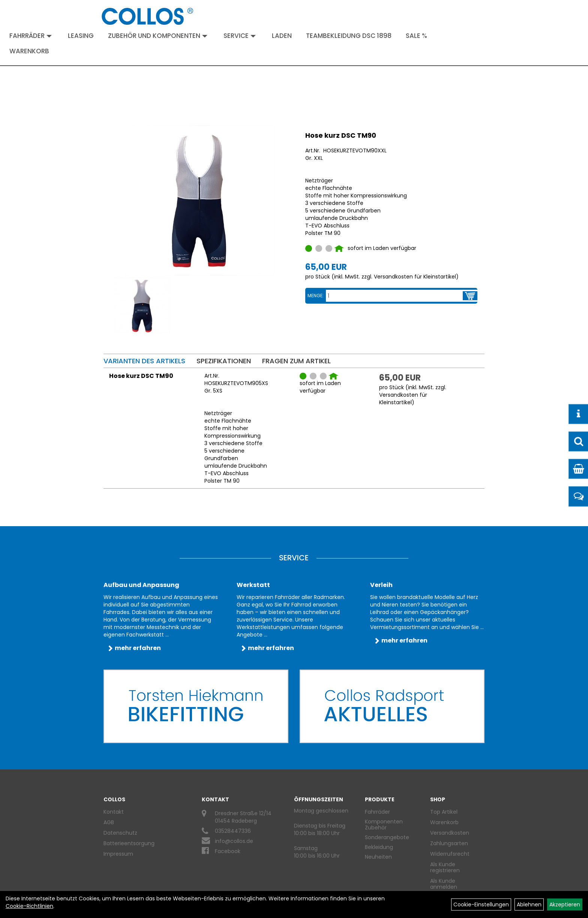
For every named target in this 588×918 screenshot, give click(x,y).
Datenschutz (120, 833)
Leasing (81, 36)
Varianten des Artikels (144, 361)
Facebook (228, 851)
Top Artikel (444, 812)
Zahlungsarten (449, 843)
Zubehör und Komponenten (158, 36)
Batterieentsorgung (129, 843)
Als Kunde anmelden (444, 884)
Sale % (416, 36)
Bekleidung (379, 847)
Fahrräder (31, 36)
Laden (282, 36)
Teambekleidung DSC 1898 (349, 36)
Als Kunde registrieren (445, 867)
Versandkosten (450, 833)
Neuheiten (378, 857)
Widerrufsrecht (450, 854)
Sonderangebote (387, 837)
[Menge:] (394, 296)
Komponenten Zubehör (384, 825)
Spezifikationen (224, 361)
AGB (109, 822)
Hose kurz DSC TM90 (341, 135)
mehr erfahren (138, 648)
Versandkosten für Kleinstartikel (415, 277)
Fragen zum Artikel (296, 361)
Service (240, 36)
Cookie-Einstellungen (481, 904)
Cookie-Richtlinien (29, 906)
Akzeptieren (565, 904)
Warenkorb (29, 51)
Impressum (118, 854)
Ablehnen (529, 904)
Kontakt (114, 812)
